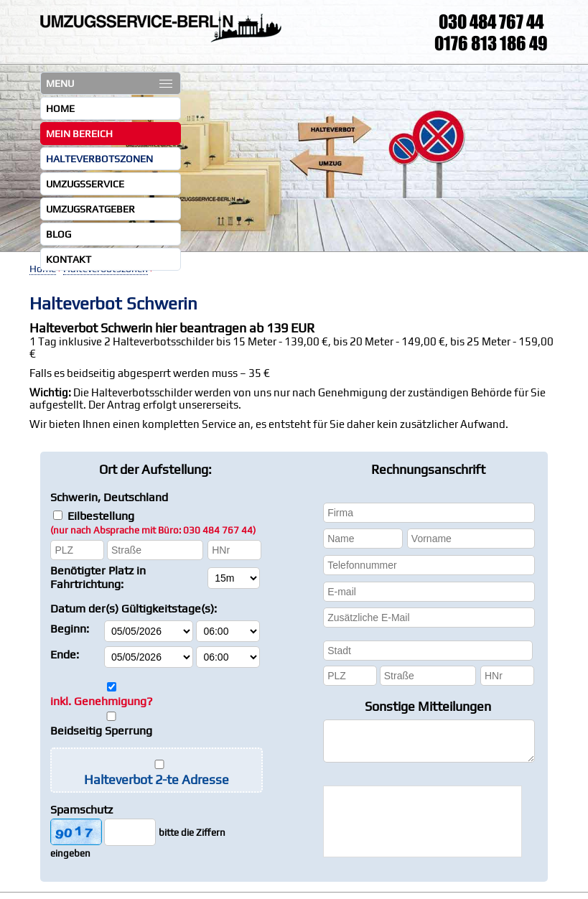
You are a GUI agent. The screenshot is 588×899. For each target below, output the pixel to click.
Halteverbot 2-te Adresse (157, 779)
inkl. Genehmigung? (102, 701)
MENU (109, 83)
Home (60, 108)
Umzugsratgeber (90, 209)
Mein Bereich (79, 134)
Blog (59, 234)
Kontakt (69, 259)
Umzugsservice (85, 184)
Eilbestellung (153, 522)
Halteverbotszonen (99, 159)
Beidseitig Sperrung (101, 731)
